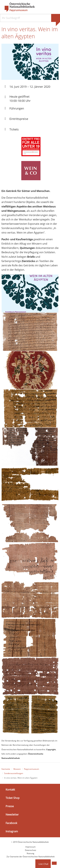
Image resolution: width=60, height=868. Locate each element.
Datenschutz (31, 850)
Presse (10, 806)
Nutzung (30, 853)
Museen (17, 769)
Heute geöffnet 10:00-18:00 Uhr (20, 99)
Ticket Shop (13, 798)
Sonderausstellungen (14, 773)
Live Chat (43, 864)
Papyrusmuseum (18, 10)
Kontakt (10, 790)
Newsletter (12, 815)
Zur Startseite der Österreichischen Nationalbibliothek (31, 857)
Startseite (6, 769)
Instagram (12, 831)
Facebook (11, 823)
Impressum (30, 847)
